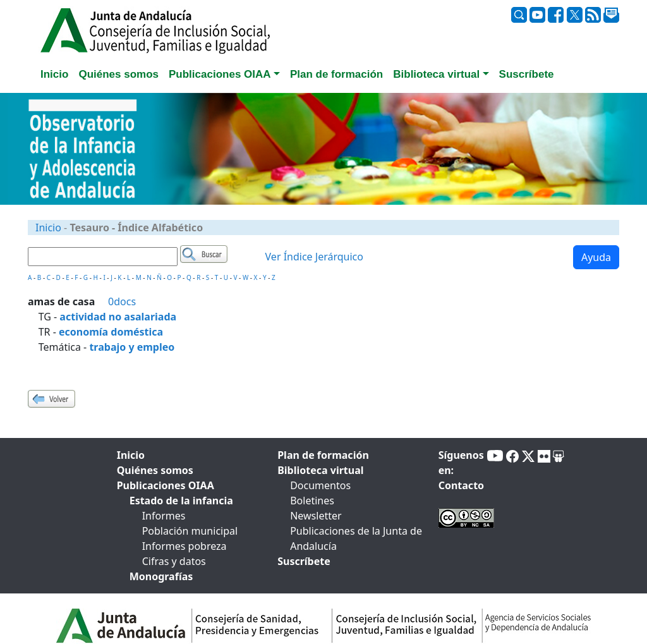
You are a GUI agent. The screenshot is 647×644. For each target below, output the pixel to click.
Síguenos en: (461, 463)
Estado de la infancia (181, 501)
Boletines (312, 501)
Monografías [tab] (161, 576)
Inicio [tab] (54, 74)
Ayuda (596, 257)
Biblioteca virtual (320, 470)
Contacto (461, 485)
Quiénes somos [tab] (118, 74)
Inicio (48, 228)
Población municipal (190, 531)
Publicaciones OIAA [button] (220, 74)
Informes (164, 516)
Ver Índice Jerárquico (314, 257)
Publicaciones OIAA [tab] (166, 485)
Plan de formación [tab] (336, 74)
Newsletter (316, 516)
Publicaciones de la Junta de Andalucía (356, 538)
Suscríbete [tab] (527, 74)
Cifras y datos (174, 561)
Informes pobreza (184, 546)
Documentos (320, 485)
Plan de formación (323, 455)
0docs (122, 301)
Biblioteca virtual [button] (436, 74)
